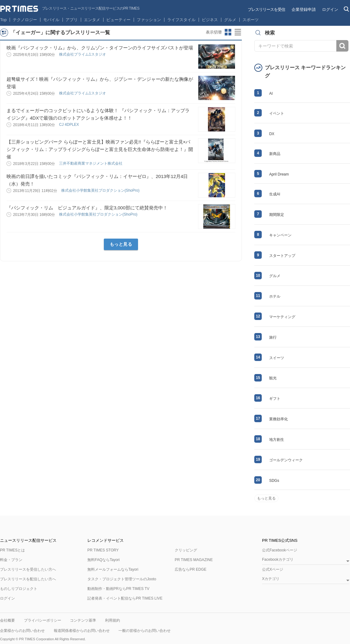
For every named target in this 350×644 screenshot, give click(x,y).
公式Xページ (273, 569)
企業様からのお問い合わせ (22, 631)
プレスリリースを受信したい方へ (28, 569)
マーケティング (282, 317)
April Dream (279, 174)
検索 (342, 46)
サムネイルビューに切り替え (228, 32)
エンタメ (92, 20)
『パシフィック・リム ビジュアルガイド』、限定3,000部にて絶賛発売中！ (87, 208)
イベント (277, 113)
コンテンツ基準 (83, 620)
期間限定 (277, 215)
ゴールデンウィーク (286, 460)
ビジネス (210, 20)
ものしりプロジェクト (19, 589)
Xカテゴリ (271, 579)
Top (4, 20)
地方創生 (277, 440)
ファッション (149, 20)
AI (271, 94)
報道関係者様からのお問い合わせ (82, 631)
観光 (273, 378)
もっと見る (121, 244)
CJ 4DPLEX (69, 125)
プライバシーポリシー (43, 620)
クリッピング (186, 550)
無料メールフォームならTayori (113, 569)
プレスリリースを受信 (266, 9)
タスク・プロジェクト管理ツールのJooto (122, 579)
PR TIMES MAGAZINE (194, 560)
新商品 (275, 154)
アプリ (72, 20)
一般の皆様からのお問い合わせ (145, 631)
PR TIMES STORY (103, 550)
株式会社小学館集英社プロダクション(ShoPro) (101, 190)
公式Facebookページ (280, 550)
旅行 (273, 337)
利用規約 (113, 620)
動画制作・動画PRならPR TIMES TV (118, 589)
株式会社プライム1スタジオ (83, 54)
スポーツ (251, 20)
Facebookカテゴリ (278, 560)
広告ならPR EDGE (191, 569)
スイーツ (277, 358)
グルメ (230, 20)
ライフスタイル (181, 20)
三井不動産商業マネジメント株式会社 (91, 163)
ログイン (330, 9)
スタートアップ (282, 256)
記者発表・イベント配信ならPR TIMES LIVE (125, 598)
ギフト (275, 399)
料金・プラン (11, 560)
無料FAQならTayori (104, 560)
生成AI (275, 194)
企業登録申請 (304, 9)
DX (272, 134)
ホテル (275, 296)
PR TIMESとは (12, 550)
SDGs (274, 481)
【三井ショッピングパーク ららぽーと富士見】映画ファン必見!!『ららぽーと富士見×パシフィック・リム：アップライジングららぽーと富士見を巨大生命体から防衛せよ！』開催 (100, 149)
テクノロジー (25, 20)
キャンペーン (280, 235)
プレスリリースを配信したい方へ (28, 579)
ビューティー (118, 20)
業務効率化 (279, 419)
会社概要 (7, 620)
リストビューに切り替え (238, 32)
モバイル (51, 20)
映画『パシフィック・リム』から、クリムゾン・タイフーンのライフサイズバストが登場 (100, 48)
